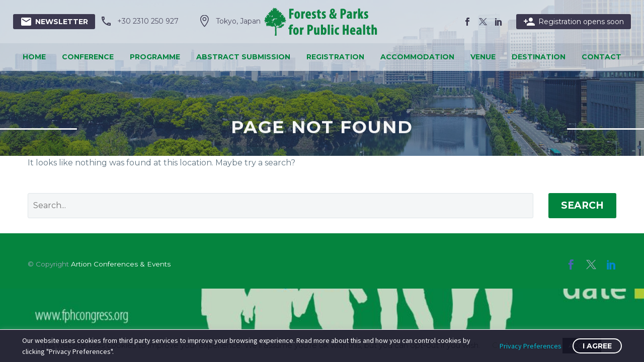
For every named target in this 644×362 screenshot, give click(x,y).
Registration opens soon (574, 22)
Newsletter (54, 22)
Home (34, 57)
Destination (539, 57)
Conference (88, 57)
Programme (155, 57)
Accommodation (417, 57)
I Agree (597, 346)
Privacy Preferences (531, 346)
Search (582, 205)
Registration (335, 57)
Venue (483, 57)
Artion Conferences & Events (121, 264)
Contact (601, 57)
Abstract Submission (243, 57)
